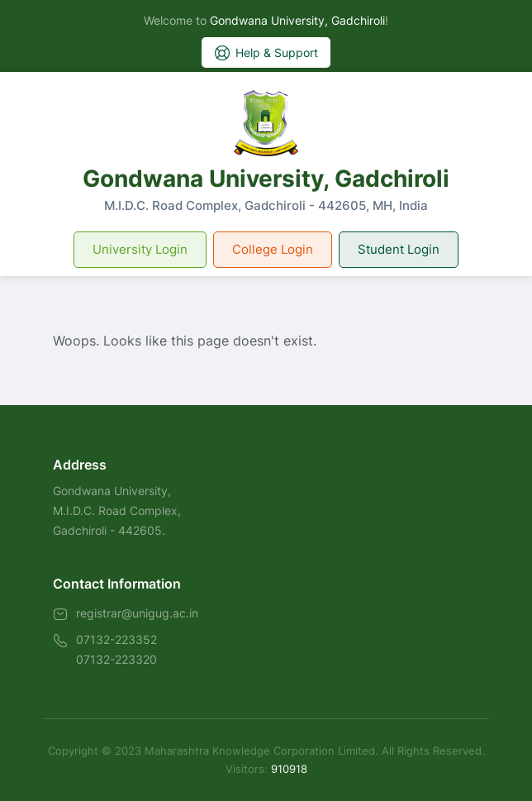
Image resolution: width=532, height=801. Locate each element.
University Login (140, 249)
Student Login (399, 249)
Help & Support (266, 53)
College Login (273, 249)
